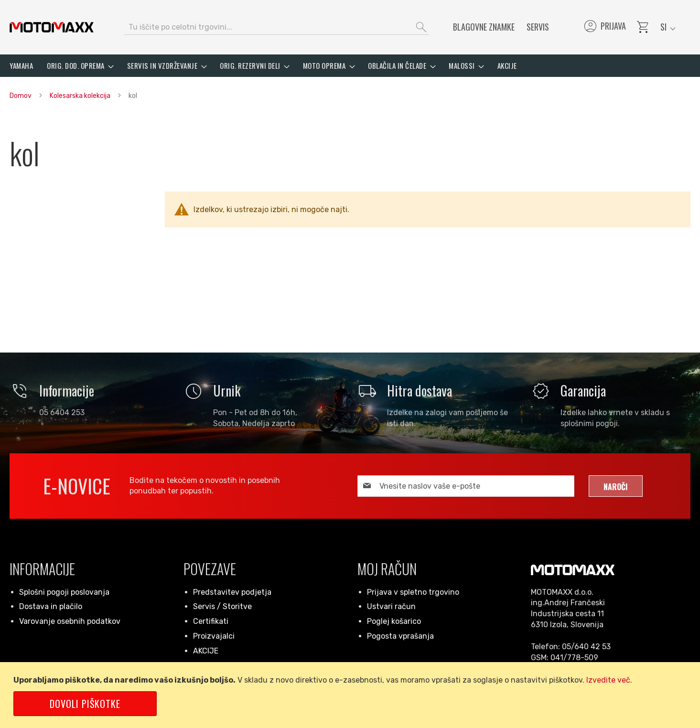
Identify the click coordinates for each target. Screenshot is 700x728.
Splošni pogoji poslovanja (64, 592)
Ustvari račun (391, 606)
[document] (352, 695)
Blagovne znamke (484, 27)
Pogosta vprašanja (400, 636)
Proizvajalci (214, 636)
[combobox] (277, 27)
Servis (538, 27)
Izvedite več (608, 680)
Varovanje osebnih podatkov (70, 621)
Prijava (604, 27)
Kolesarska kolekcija (81, 96)
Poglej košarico (394, 621)
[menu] (350, 66)
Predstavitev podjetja (232, 592)
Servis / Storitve (222, 606)
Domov (21, 96)
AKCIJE (206, 651)
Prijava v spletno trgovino (413, 592)
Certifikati (211, 621)
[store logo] (52, 27)
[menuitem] (21, 66)
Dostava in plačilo (51, 606)
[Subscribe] (616, 486)
